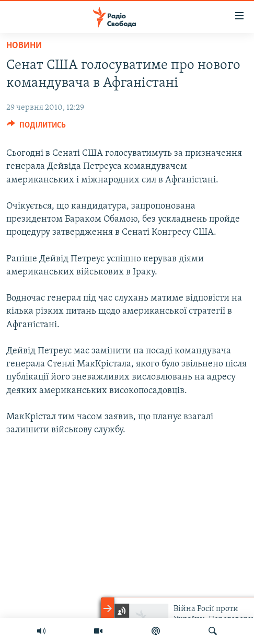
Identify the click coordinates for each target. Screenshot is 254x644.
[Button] (36, 128)
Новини (24, 46)
